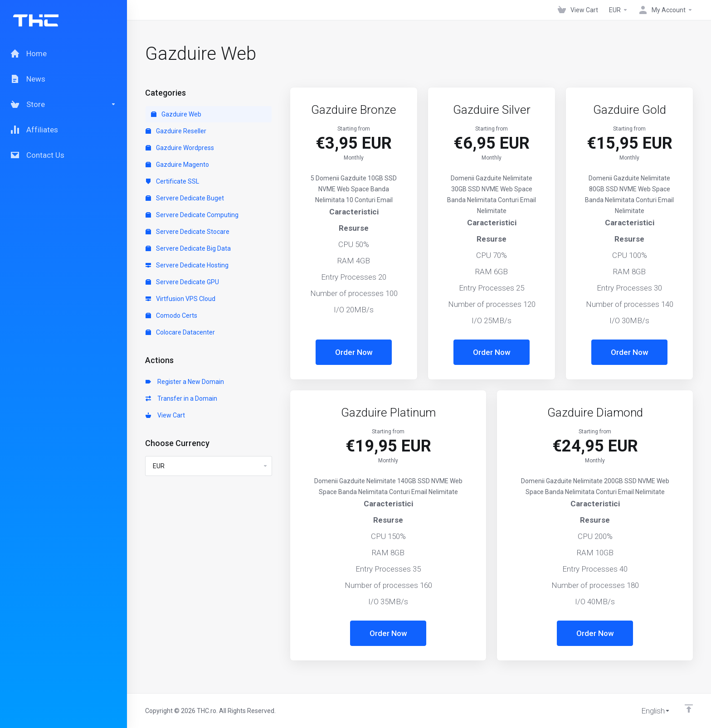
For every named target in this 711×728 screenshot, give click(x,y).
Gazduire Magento (177, 165)
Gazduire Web (176, 114)
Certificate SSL (172, 181)
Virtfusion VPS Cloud (180, 299)
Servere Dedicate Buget (185, 198)
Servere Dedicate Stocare (187, 232)
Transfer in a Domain (181, 398)
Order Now (354, 352)
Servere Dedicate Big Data (188, 248)
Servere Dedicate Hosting (187, 265)
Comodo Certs (171, 315)
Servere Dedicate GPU (182, 282)
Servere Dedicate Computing (192, 215)
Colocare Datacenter (180, 332)
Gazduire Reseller (176, 131)
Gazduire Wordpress (180, 148)
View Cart (165, 415)
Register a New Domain (185, 382)
